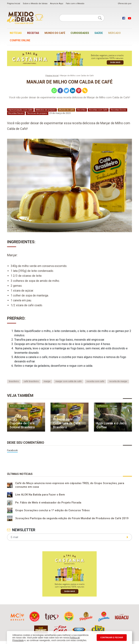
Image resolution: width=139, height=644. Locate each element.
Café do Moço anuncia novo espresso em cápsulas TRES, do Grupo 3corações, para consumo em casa (70, 485)
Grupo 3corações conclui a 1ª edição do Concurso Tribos (52, 511)
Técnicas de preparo (37, 113)
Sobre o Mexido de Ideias (35, 4)
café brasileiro (31, 381)
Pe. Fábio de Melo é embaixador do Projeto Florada (48, 503)
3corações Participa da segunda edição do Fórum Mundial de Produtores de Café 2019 (72, 518)
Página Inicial (14, 4)
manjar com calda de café (69, 381)
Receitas (33, 33)
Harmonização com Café (20, 110)
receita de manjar (118, 381)
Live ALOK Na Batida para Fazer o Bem (40, 495)
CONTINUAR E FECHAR (112, 637)
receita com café (95, 381)
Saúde (99, 33)
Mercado (114, 33)
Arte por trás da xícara (20, 406)
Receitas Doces (118, 110)
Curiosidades (80, 33)
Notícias (16, 33)
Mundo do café (55, 33)
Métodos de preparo (46, 110)
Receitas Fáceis (16, 113)
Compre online (20, 40)
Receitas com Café (98, 110)
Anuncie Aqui (57, 4)
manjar (47, 381)
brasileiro (14, 381)
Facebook (12, 450)
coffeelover (59, 406)
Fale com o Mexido (75, 4)
